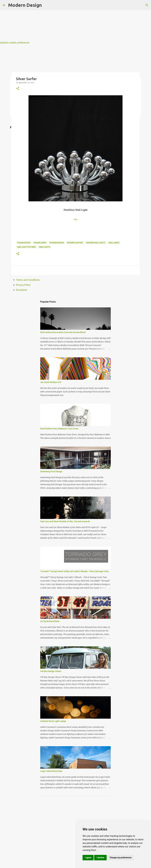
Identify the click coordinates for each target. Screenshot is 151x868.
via (75, 219)
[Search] (147, 5)
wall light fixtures (26, 247)
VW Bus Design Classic (51, 671)
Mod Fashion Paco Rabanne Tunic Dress (59, 429)
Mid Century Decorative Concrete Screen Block (63, 332)
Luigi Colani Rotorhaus (51, 771)
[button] (18, 89)
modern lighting (75, 243)
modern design (57, 243)
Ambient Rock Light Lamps (53, 721)
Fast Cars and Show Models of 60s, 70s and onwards (65, 521)
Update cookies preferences (15, 43)
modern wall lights (96, 243)
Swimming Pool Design (51, 471)
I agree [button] (88, 858)
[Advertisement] (75, 21)
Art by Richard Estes (50, 621)
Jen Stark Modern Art (51, 382)
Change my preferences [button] (121, 858)
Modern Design (25, 5)
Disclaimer (22, 290)
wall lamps (114, 243)
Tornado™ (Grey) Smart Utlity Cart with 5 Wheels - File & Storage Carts (74, 571)
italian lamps (40, 243)
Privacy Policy (23, 285)
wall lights (45, 247)
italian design (24, 243)
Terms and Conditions (28, 280)
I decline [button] (100, 858)
